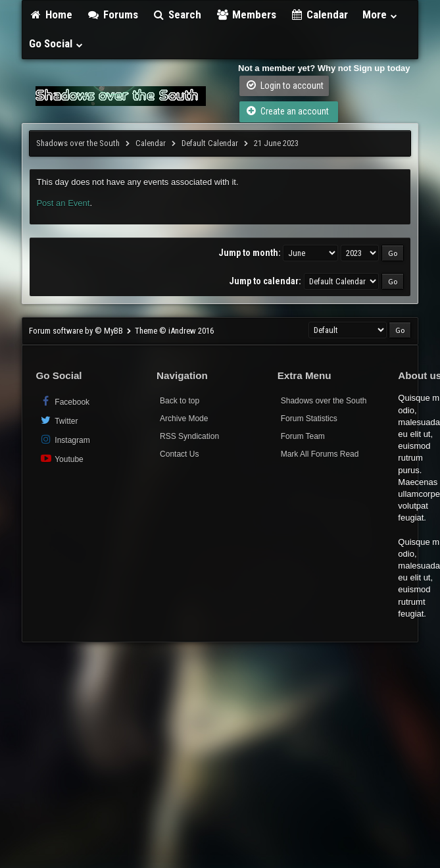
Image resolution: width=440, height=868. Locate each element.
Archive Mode (184, 419)
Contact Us (179, 454)
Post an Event (63, 203)
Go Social (56, 43)
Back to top (180, 401)
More (380, 14)
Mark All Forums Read (320, 454)
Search (177, 14)
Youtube (61, 458)
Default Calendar (210, 143)
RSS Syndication (189, 436)
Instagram (64, 439)
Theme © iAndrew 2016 (174, 331)
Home (51, 14)
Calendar (320, 14)
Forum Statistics (309, 419)
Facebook (64, 401)
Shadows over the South (78, 143)
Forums (112, 14)
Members (246, 14)
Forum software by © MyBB (77, 331)
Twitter (58, 420)
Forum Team (303, 436)
